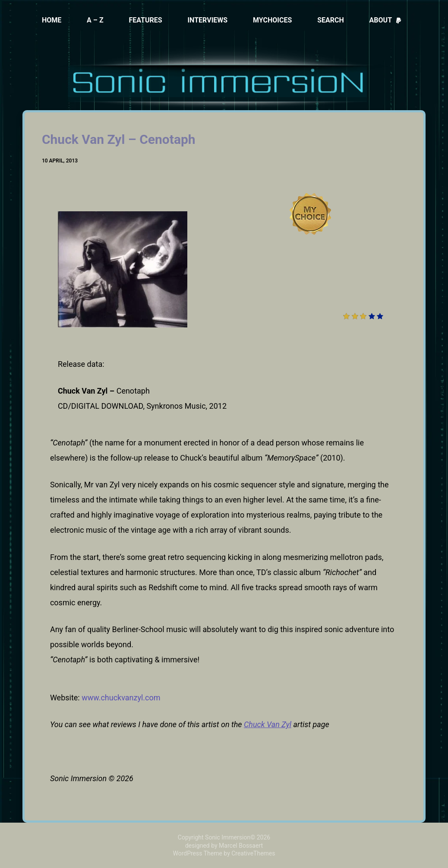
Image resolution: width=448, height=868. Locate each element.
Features (145, 20)
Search (331, 20)
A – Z (95, 20)
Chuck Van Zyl (268, 724)
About (386, 20)
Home (52, 20)
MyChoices (272, 20)
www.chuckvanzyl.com (121, 698)
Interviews (207, 20)
